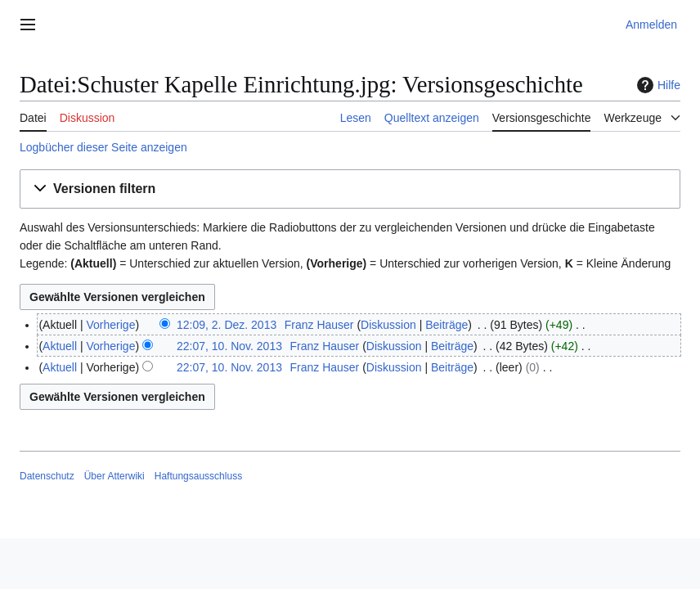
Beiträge (446, 325)
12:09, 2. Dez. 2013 (227, 325)
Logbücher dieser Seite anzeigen (103, 147)
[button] (350, 189)
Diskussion (388, 325)
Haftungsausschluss (198, 476)
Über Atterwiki (114, 476)
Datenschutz (47, 476)
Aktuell (60, 346)
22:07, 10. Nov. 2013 (229, 346)
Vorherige (111, 325)
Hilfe (657, 85)
